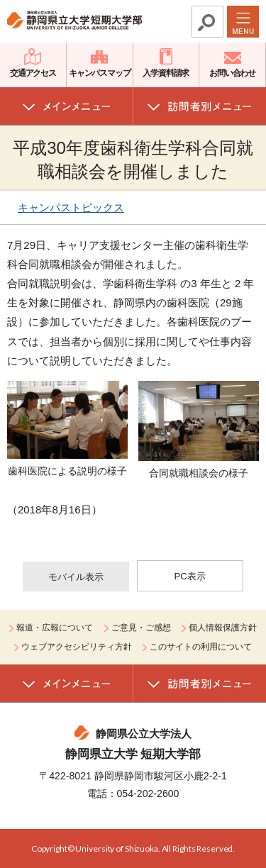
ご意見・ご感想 (141, 628)
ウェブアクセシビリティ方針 (77, 647)
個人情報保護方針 (223, 628)
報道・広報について (55, 628)
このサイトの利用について (201, 647)
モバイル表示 (76, 577)
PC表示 (190, 576)
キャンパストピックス (71, 207)
